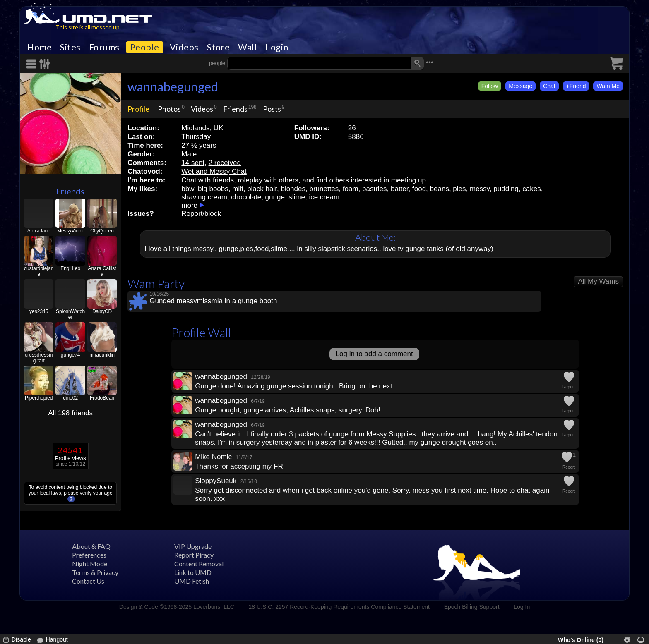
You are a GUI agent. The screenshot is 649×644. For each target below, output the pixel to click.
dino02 (70, 398)
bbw (187, 189)
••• (430, 62)
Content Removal (199, 564)
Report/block (201, 214)
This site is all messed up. (88, 27)
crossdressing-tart (39, 358)
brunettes (324, 189)
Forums (104, 47)
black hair (262, 189)
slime (297, 197)
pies (459, 189)
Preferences (89, 555)
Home (40, 47)
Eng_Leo (70, 268)
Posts (272, 109)
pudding (506, 189)
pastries (375, 189)
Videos (184, 47)
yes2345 (39, 311)
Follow (490, 86)
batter (400, 189)
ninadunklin (102, 355)
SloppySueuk (216, 481)
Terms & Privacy (95, 572)
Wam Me (608, 86)
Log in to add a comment (374, 354)
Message (520, 86)
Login (277, 47)
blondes (293, 189)
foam (351, 189)
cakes (531, 189)
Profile (138, 109)
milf (238, 189)
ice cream (324, 197)
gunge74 (71, 355)
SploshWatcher (70, 314)
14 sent (193, 163)
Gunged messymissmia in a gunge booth (213, 301)
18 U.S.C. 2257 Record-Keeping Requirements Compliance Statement (339, 607)
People (145, 47)
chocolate (246, 197)
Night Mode (90, 564)
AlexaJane (39, 231)
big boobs (213, 189)
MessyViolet (70, 231)
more (189, 205)
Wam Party (156, 284)
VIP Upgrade (193, 546)
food (419, 189)
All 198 (70, 413)
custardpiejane (39, 271)
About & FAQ (91, 546)
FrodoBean (102, 398)
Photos (169, 109)
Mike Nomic (213, 457)
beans (440, 189)
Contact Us (88, 581)
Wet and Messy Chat (214, 171)
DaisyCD (102, 311)
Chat (549, 86)
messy (480, 189)
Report (569, 387)
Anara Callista (102, 271)
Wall (248, 47)
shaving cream (204, 197)
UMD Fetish (192, 581)
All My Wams (598, 281)
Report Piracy (194, 555)
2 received (225, 163)
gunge (275, 197)
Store (219, 47)
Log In (522, 607)
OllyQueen (102, 231)
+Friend (576, 86)
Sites (70, 47)
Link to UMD (193, 572)
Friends (70, 191)
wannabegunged (173, 86)
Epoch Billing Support (472, 607)
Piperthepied (39, 398)
